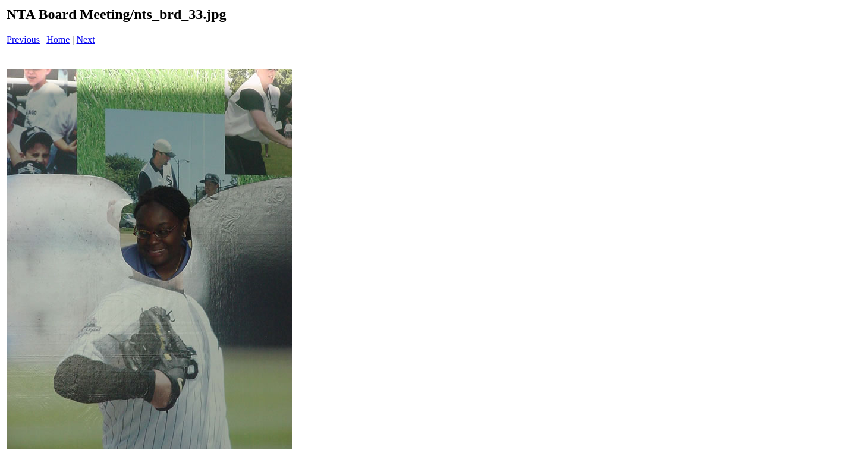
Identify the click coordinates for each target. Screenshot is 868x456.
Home (58, 40)
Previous (23, 40)
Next (86, 40)
